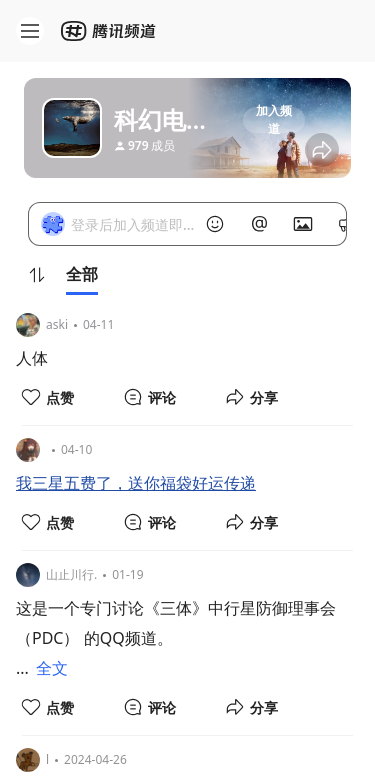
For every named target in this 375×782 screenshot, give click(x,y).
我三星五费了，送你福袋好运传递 (136, 483)
